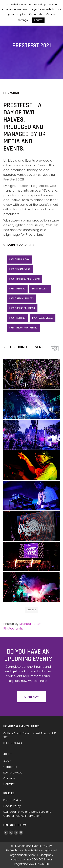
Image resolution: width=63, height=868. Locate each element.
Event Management (20, 269)
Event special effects (22, 298)
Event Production (19, 259)
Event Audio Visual (43, 318)
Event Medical (17, 289)
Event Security (40, 289)
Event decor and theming (23, 328)
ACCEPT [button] (38, 20)
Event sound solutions (22, 308)
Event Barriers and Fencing (25, 279)
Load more (32, 610)
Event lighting (17, 318)
